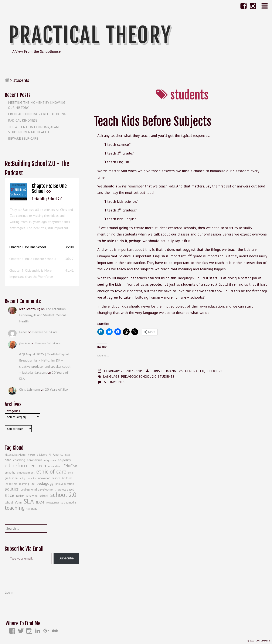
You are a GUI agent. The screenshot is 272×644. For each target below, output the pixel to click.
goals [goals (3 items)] (71, 473)
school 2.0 (148, 376)
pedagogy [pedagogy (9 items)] (45, 483)
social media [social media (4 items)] (68, 503)
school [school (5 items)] (44, 496)
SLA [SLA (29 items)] (29, 501)
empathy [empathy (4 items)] (10, 473)
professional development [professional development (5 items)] (38, 489)
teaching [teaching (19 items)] (15, 508)
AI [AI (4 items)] (50, 455)
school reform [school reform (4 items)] (13, 503)
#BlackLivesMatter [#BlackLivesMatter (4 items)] (16, 455)
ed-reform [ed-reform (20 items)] (17, 465)
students (166, 376)
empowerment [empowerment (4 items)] (26, 473)
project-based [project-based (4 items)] (66, 490)
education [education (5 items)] (55, 466)
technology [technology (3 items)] (32, 509)
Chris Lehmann (163, 371)
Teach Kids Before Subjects (153, 121)
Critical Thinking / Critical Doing (37, 114)
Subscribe (66, 558)
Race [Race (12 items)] (9, 495)
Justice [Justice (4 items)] (56, 478)
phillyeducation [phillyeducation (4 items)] (65, 484)
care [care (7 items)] (8, 460)
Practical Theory (90, 35)
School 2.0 (215, 371)
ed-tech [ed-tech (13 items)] (38, 466)
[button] (42, 247)
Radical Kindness (23, 120)
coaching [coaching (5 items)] (19, 460)
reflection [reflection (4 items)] (32, 496)
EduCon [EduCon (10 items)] (70, 466)
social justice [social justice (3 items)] (52, 503)
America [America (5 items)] (58, 455)
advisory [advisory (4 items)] (42, 455)
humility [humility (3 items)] (32, 478)
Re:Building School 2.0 (47, 199)
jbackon (25, 343)
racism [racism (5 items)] (20, 496)
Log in (9, 592)
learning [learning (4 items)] (24, 484)
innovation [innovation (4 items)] (44, 478)
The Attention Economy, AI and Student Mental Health (42, 315)
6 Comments (114, 382)
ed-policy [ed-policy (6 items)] (64, 460)
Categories (12, 411)
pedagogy (129, 376)
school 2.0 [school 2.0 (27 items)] (63, 495)
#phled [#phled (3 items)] (32, 455)
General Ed (195, 371)
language (111, 376)
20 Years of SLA (57, 389)
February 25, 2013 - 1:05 (123, 371)
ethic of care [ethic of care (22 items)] (51, 471)
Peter (23, 332)
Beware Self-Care (23, 138)
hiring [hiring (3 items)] (23, 478)
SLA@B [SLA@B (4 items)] (40, 503)
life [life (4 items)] (33, 484)
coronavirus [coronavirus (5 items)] (35, 460)
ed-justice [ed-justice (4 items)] (50, 460)
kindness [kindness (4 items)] (67, 478)
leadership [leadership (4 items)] (11, 484)
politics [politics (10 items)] (12, 489)
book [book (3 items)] (67, 455)
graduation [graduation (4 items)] (11, 478)
